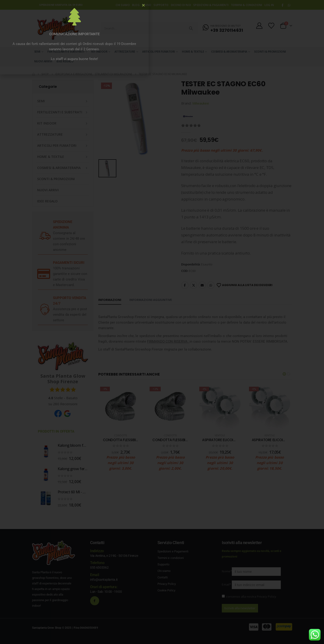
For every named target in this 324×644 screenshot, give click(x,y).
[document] (162, 322)
